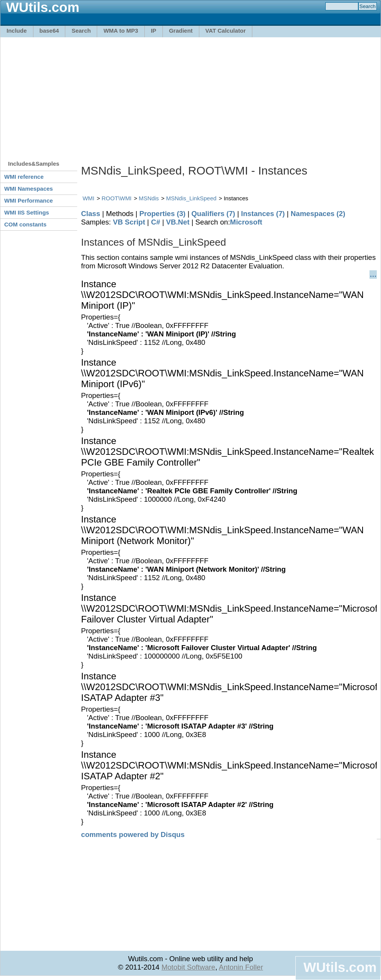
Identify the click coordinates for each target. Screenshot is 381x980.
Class (91, 214)
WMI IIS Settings (27, 212)
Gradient (181, 31)
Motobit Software (188, 967)
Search (81, 31)
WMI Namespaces (29, 189)
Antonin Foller (241, 967)
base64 (49, 31)
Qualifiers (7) (213, 214)
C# (156, 222)
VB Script (129, 222)
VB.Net (178, 222)
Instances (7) (263, 214)
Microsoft (246, 222)
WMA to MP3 (121, 31)
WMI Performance (29, 200)
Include (17, 31)
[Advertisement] (150, 95)
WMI (89, 198)
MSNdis (149, 198)
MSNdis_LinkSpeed (191, 198)
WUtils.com (340, 967)
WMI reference (24, 177)
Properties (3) (162, 214)
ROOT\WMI (117, 198)
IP (154, 31)
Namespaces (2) (318, 214)
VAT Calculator (226, 31)
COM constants (25, 224)
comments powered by (133, 834)
